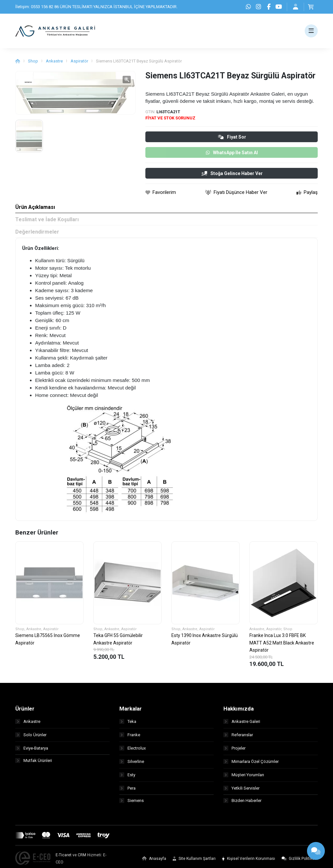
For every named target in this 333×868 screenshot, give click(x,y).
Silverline (132, 764)
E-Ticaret (64, 859)
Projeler (234, 751)
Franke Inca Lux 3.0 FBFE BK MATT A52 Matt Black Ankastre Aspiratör (282, 646)
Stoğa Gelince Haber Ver (232, 176)
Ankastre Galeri (242, 724)
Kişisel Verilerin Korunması (249, 862)
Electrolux (133, 751)
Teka (128, 724)
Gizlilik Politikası (300, 862)
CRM (82, 859)
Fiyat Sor (232, 140)
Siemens (132, 804)
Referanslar (238, 737)
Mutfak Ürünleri (34, 764)
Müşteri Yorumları (244, 777)
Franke (130, 737)
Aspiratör (79, 64)
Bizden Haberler (242, 804)
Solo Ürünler (31, 737)
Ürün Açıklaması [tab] (35, 210)
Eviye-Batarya (32, 751)
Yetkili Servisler (241, 791)
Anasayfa (154, 862)
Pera (127, 791)
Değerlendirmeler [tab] (37, 235)
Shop (33, 64)
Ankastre (54, 64)
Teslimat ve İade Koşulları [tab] (47, 222)
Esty (127, 777)
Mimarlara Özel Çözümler (251, 764)
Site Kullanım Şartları (194, 862)
